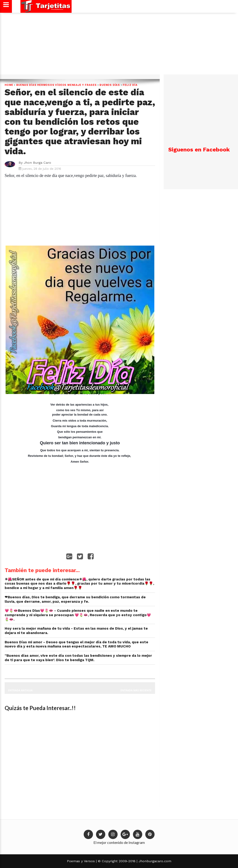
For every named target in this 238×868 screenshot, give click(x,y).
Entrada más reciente (136, 690)
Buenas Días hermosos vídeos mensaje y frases (56, 85)
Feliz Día (130, 85)
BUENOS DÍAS (110, 85)
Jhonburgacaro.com (154, 861)
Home (9, 85)
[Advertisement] (118, 45)
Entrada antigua (20, 690)
